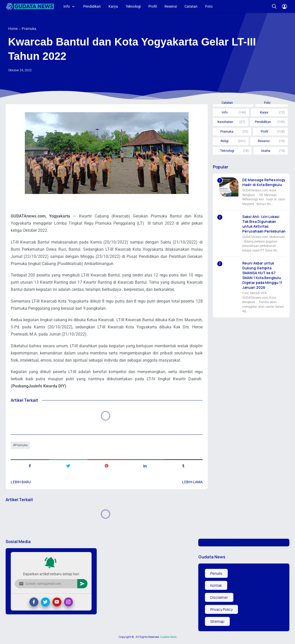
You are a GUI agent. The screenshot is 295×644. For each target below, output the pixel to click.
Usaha (266, 151)
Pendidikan (92, 6)
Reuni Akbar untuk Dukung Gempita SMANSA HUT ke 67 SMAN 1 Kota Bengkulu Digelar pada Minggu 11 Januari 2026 (262, 275)
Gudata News (168, 637)
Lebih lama (192, 482)
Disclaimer (219, 597)
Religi (225, 141)
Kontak (216, 585)
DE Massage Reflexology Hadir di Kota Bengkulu (264, 182)
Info (67, 6)
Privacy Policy (221, 609)
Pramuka (21, 445)
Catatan (191, 6)
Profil (153, 6)
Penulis (216, 573)
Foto (209, 6)
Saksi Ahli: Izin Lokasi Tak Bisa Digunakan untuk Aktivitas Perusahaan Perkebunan (264, 224)
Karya (113, 6)
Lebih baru (21, 482)
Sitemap (217, 621)
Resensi (171, 6)
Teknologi (133, 6)
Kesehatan (225, 122)
